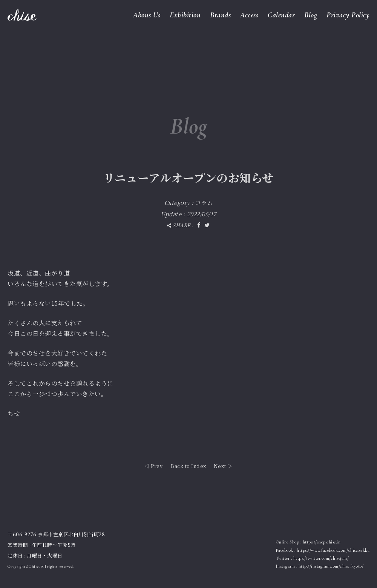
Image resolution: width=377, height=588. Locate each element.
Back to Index (188, 466)
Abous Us (147, 15)
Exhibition (185, 15)
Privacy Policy (348, 15)
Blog (311, 15)
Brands (220, 15)
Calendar (281, 15)
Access (249, 15)
